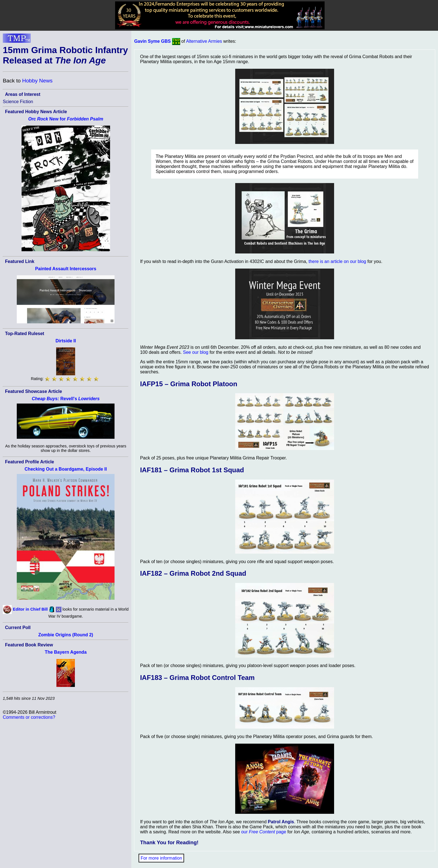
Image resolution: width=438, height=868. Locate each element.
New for (66, 119)
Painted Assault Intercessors (66, 269)
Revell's (66, 399)
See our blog (196, 352)
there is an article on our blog (337, 261)
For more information (161, 858)
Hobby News (37, 81)
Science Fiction (18, 102)
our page (264, 832)
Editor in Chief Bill (30, 609)
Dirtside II (66, 341)
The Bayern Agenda (66, 652)
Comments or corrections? (29, 717)
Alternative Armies (204, 41)
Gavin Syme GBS (152, 41)
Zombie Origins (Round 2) (66, 635)
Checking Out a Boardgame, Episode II (66, 469)
